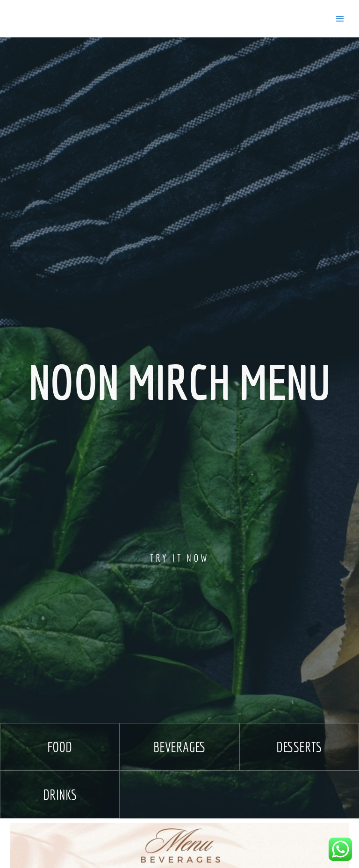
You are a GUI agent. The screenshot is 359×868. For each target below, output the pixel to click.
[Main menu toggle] (340, 19)
